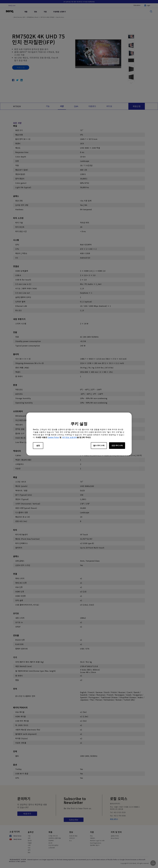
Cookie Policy (53, 437)
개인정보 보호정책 (70, 437)
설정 (38, 446)
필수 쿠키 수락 (99, 446)
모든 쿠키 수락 (117, 446)
